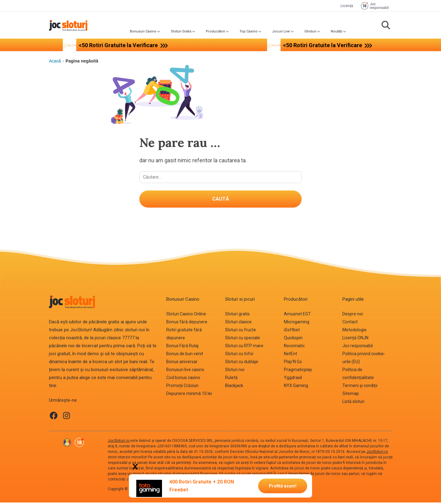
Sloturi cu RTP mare (244, 348)
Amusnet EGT (297, 316)
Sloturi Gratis (181, 31)
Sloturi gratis (237, 316)
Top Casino (249, 31)
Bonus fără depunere (187, 324)
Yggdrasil (293, 379)
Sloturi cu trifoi (239, 355)
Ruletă (231, 379)
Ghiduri (310, 31)
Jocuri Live (281, 31)
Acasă (55, 61)
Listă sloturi (353, 403)
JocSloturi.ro (119, 442)
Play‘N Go (293, 363)
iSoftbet (292, 332)
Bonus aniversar (182, 363)
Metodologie (354, 332)
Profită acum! (283, 486)
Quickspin (293, 340)
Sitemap (351, 395)
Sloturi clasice (238, 324)
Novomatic (294, 348)
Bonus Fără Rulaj (182, 348)
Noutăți (337, 31)
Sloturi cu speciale (243, 340)
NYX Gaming (296, 387)
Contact (350, 324)
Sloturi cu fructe (241, 332)
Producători (215, 31)
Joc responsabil (358, 348)
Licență (347, 6)
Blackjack (234, 387)
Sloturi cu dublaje (242, 363)
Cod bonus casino (183, 379)
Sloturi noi (235, 371)
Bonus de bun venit (185, 355)
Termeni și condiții (360, 387)
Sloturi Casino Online (186, 316)
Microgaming (297, 324)
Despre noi (353, 316)
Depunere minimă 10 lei (189, 395)
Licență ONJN (355, 340)
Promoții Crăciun (182, 387)
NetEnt (290, 355)
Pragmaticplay (298, 371)
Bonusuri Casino (143, 31)
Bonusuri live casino (185, 371)
